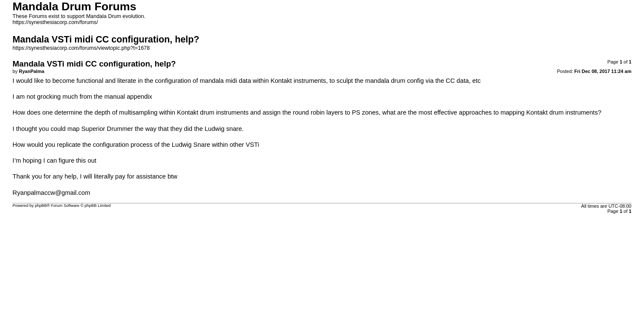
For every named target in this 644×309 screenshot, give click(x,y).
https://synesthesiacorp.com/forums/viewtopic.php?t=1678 (81, 48)
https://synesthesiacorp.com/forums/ (55, 22)
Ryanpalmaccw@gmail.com (51, 193)
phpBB (41, 206)
